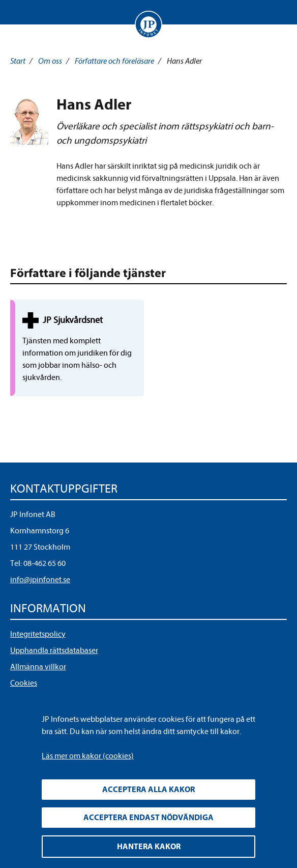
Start (18, 61)
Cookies (24, 683)
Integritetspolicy (38, 634)
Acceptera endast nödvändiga (148, 818)
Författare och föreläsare (114, 61)
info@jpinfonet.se (40, 580)
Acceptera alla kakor (148, 790)
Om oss (50, 61)
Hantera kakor (149, 847)
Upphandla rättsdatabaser (54, 650)
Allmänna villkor (38, 667)
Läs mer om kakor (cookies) (88, 756)
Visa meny (20, 12)
